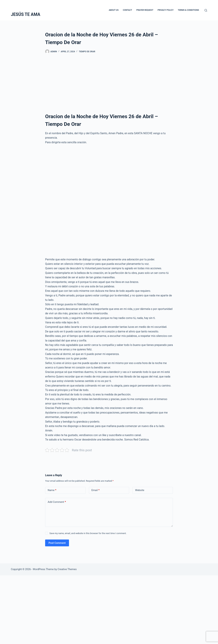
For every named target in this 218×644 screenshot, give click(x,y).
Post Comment (57, 543)
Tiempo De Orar (87, 52)
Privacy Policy (166, 10)
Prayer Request (145, 10)
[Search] (206, 10)
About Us (114, 10)
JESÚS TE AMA (26, 14)
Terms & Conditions (188, 10)
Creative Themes (67, 569)
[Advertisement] (109, 85)
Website (140, 490)
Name (52, 490)
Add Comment (57, 502)
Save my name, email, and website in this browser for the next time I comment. (88, 533)
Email (96, 490)
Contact (127, 10)
